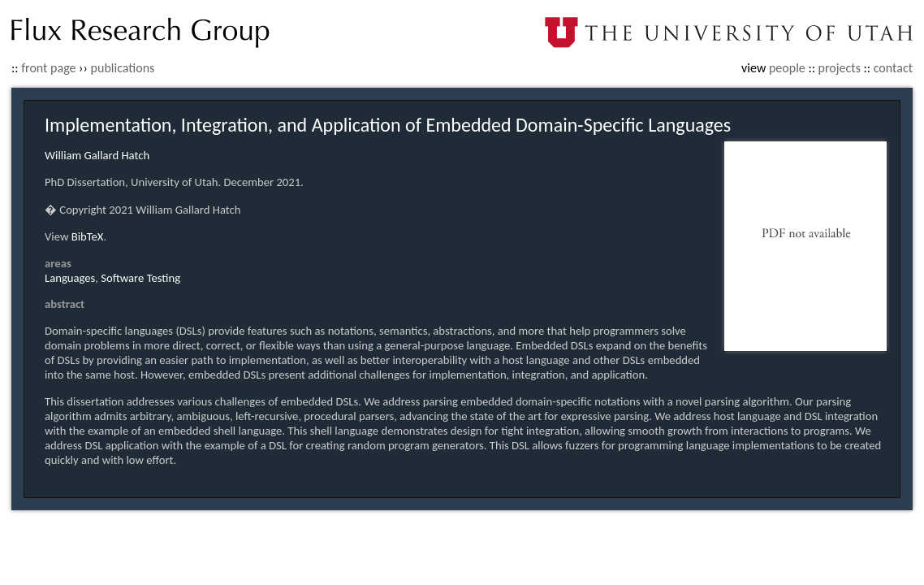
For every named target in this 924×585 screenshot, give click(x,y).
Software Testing (140, 278)
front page (48, 68)
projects (840, 68)
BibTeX (88, 236)
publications (123, 68)
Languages (70, 278)
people (787, 68)
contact (893, 68)
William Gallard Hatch (97, 155)
